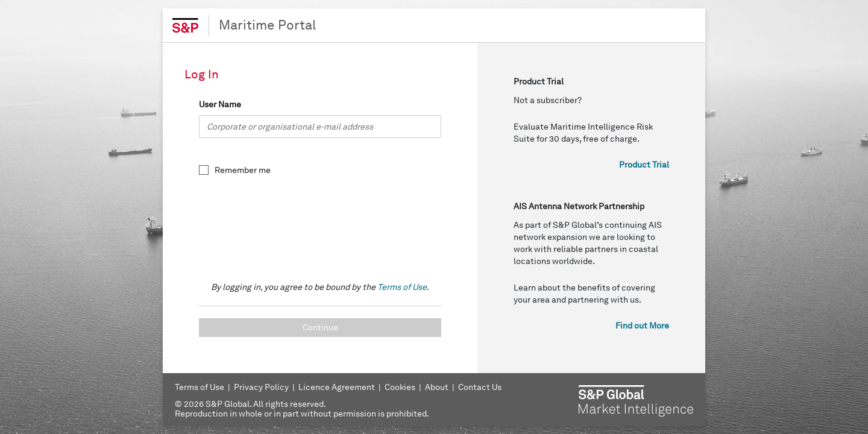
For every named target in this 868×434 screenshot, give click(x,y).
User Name (220, 105)
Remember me (243, 170)
